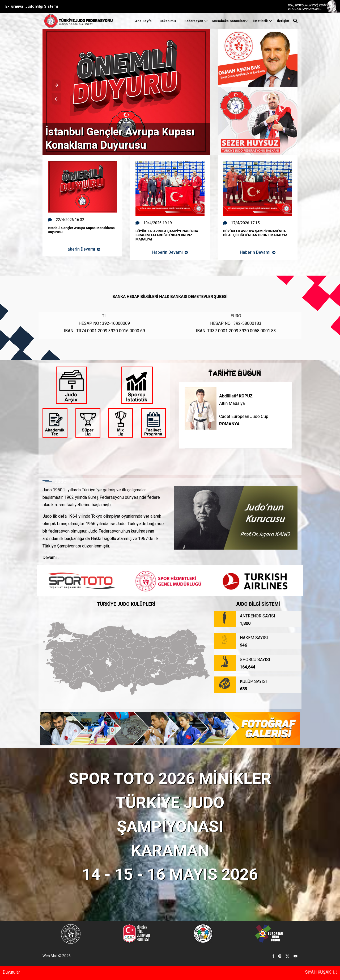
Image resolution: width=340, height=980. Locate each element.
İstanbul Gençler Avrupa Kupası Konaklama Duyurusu (120, 139)
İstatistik (261, 21)
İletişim (283, 21)
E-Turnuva (14, 7)
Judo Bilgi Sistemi (42, 7)
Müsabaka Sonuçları (229, 21)
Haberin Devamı (82, 249)
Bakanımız (168, 21)
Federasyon (194, 21)
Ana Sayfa (143, 21)
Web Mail (50, 956)
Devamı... (51, 558)
